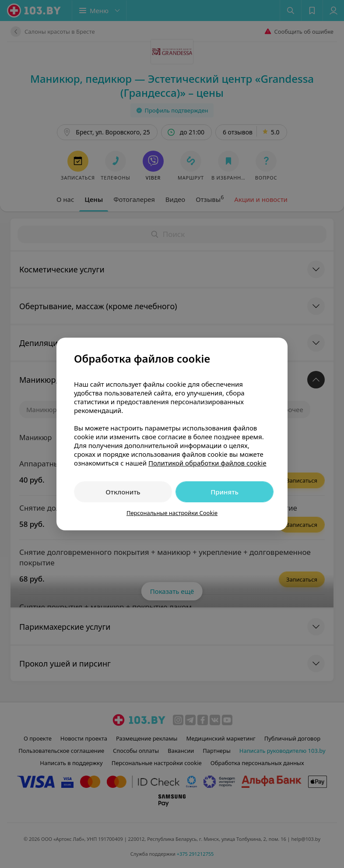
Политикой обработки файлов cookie (207, 463)
